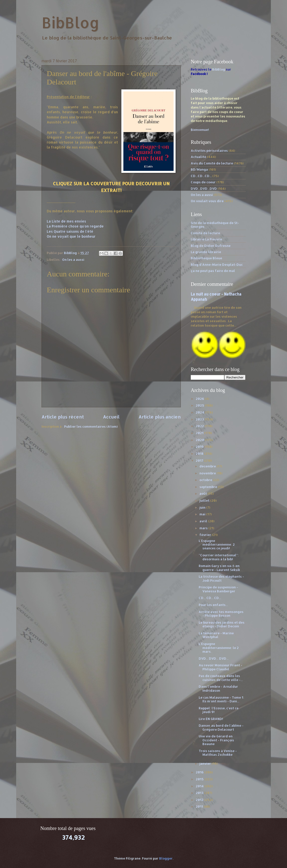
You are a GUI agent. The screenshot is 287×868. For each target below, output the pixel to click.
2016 (200, 772)
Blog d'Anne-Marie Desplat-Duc (217, 264)
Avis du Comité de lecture (212, 163)
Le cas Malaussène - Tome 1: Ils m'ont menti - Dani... (221, 699)
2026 (200, 399)
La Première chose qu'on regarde (75, 226)
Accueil (111, 417)
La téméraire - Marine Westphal (216, 635)
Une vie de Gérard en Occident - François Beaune (216, 740)
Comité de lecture (205, 233)
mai (203, 514)
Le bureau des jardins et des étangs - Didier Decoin (222, 624)
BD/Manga (199, 169)
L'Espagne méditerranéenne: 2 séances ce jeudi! (217, 545)
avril (204, 521)
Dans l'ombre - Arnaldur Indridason (218, 688)
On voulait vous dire (207, 201)
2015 (200, 779)
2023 (200, 419)
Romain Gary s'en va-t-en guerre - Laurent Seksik (219, 568)
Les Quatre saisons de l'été (70, 231)
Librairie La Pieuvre (206, 239)
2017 (200, 460)
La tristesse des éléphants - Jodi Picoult (221, 578)
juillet (205, 500)
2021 (200, 433)
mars (204, 528)
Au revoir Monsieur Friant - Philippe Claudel (220, 667)
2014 (200, 786)
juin (203, 507)
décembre (208, 466)
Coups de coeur (203, 182)
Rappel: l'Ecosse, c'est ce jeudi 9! (219, 710)
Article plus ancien (160, 417)
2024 (200, 412)
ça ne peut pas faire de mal (213, 271)
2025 (200, 405)
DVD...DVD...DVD (204, 189)
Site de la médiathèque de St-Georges (215, 225)
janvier (206, 763)
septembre (209, 487)
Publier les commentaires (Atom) (91, 426)
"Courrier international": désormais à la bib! (219, 557)
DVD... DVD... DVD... (214, 658)
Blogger (166, 858)
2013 (200, 793)
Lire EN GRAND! (211, 719)
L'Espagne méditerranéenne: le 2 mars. (219, 648)
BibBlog (71, 22)
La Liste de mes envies (66, 221)
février (206, 535)
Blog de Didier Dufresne (211, 246)
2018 (200, 453)
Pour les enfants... (213, 605)
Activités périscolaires (209, 151)
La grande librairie (206, 252)
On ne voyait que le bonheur (71, 236)
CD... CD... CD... (210, 598)
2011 (200, 806)
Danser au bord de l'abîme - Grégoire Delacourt (221, 727)
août (204, 493)
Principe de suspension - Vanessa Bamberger (218, 589)
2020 (200, 440)
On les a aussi (73, 260)
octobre (206, 480)
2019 (200, 447)
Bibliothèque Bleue (206, 258)
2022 (200, 426)
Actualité (198, 157)
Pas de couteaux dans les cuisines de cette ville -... (221, 678)
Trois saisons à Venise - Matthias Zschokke (218, 753)
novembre (208, 473)
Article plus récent (63, 417)
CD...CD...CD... (201, 176)
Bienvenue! (200, 130)
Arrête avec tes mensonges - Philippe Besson (221, 614)
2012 (200, 800)
